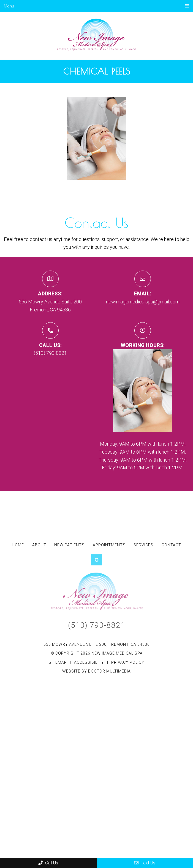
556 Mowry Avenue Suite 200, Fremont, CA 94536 (97, 644)
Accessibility (89, 662)
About (39, 545)
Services (143, 545)
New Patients (69, 545)
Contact (171, 545)
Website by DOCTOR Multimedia (96, 671)
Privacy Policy (128, 662)
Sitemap (58, 662)
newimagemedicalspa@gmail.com (143, 302)
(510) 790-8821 (50, 353)
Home (18, 545)
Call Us (48, 863)
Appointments (109, 545)
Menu (9, 6)
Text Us (145, 863)
